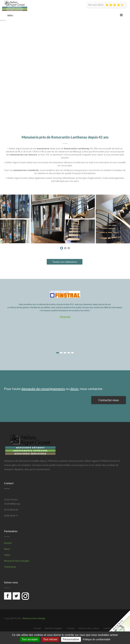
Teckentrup (10, 567)
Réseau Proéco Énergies (17, 561)
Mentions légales (54, 628)
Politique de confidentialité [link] (97, 639)
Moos (7, 549)
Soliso (7, 555)
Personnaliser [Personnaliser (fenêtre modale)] (71, 639)
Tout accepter (30, 639)
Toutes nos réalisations (65, 262)
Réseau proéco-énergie (34, 618)
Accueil (37, 628)
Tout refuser (50, 639)
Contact (70, 628)
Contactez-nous (109, 400)
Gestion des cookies (89, 628)
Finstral (65, 317)
